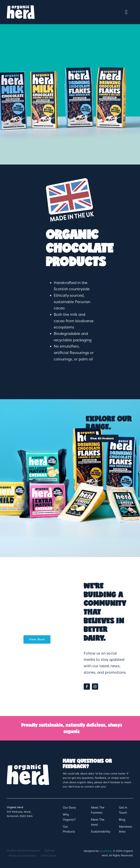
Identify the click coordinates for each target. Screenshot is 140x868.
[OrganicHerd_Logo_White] (21, 7)
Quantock (106, 851)
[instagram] (95, 687)
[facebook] (87, 687)
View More (37, 639)
